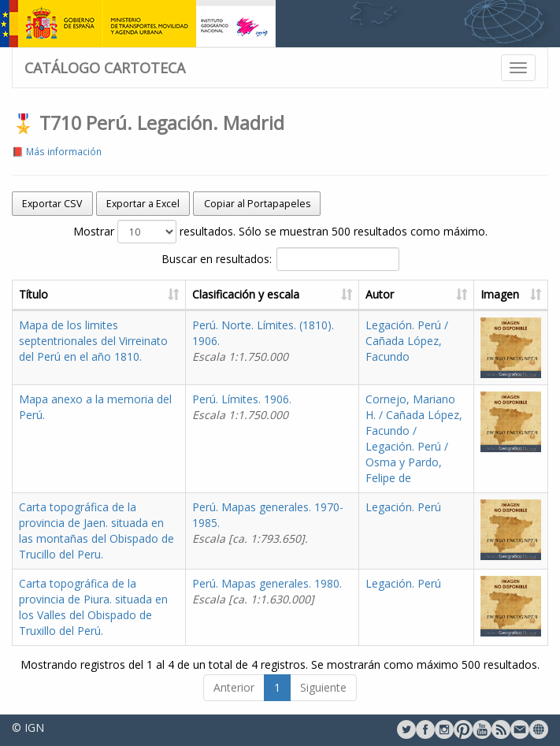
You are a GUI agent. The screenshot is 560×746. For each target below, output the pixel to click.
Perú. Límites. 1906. (242, 407)
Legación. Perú (403, 507)
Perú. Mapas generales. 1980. (267, 591)
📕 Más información (57, 151)
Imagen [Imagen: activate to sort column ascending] (500, 294)
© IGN (28, 727)
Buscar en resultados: (280, 259)
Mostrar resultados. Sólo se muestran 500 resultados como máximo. (280, 232)
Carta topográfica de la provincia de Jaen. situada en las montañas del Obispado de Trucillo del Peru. (96, 531)
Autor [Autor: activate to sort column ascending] (380, 294)
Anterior (234, 687)
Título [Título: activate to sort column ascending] (33, 294)
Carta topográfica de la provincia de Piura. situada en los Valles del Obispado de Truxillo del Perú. (93, 607)
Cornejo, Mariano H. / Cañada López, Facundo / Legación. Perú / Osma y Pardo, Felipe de (414, 438)
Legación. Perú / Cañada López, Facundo (407, 341)
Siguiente (323, 687)
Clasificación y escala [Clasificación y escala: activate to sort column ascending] (246, 294)
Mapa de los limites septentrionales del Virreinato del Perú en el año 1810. (93, 341)
